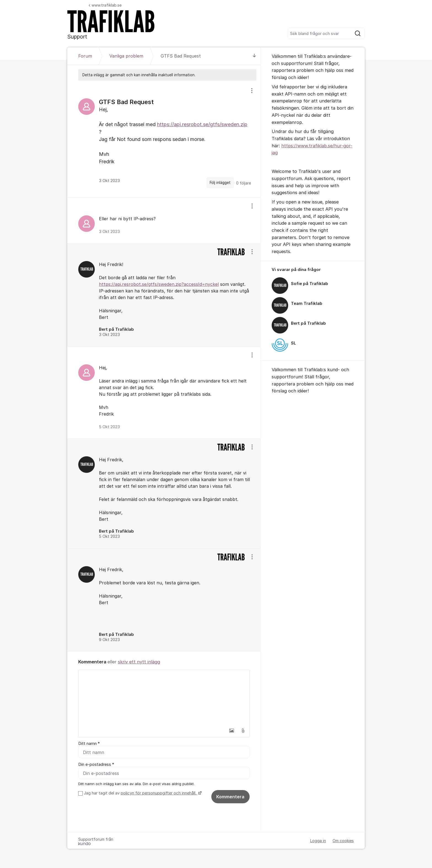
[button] (231, 731)
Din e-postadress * (96, 764)
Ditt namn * (89, 744)
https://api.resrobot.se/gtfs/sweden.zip (202, 124)
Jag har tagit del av (142, 793)
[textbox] (164, 698)
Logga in (318, 841)
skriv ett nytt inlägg (139, 662)
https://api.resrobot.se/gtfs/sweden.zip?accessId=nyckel (159, 284)
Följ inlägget (220, 183)
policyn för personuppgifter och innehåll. (159, 793)
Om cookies (343, 841)
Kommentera (230, 797)
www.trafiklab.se (105, 5)
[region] (164, 139)
